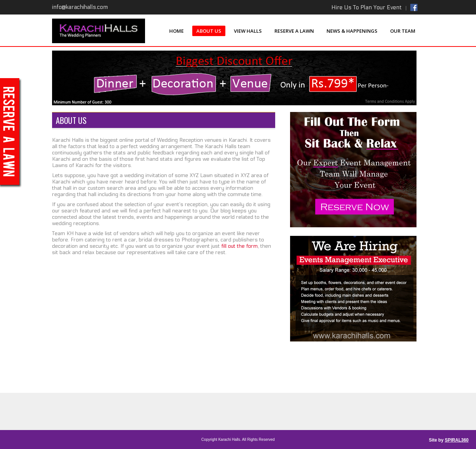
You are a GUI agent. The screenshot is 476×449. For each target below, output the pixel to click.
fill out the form (239, 246)
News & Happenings (352, 31)
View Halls (248, 31)
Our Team (403, 31)
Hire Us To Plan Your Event (366, 7)
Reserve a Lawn (294, 31)
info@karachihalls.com (80, 7)
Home (176, 31)
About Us (209, 31)
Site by (449, 440)
